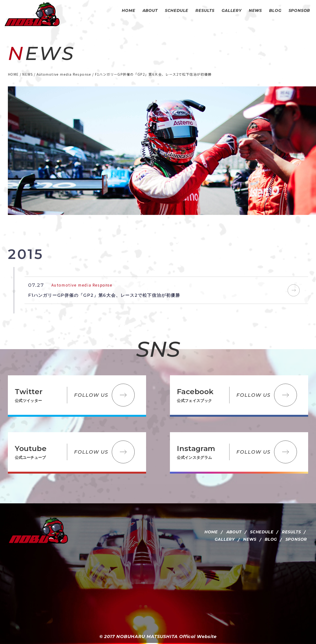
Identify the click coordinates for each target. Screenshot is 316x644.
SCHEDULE (262, 532)
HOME (211, 532)
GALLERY (225, 539)
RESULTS (291, 532)
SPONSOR (296, 539)
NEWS (250, 539)
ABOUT (234, 532)
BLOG (271, 539)
